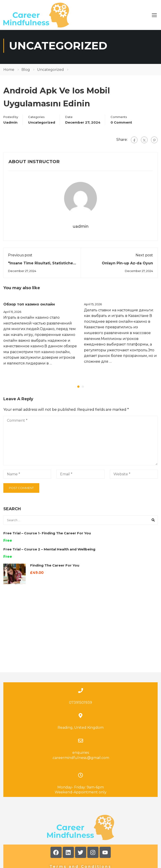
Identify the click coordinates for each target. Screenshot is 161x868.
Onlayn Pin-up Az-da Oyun (127, 266)
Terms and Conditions (81, 827)
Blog (26, 72)
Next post (144, 258)
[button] (78, 390)
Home (9, 72)
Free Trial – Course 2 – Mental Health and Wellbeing (49, 552)
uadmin (10, 125)
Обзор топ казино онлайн (29, 307)
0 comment (121, 125)
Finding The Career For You (55, 568)
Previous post (20, 258)
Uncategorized (50, 72)
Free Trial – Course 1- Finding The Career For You (47, 536)
